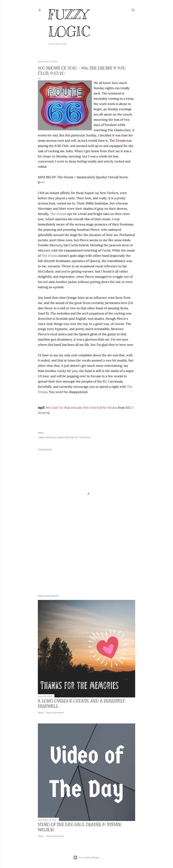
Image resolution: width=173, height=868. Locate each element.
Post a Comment (55, 713)
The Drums (58, 214)
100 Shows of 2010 (54, 437)
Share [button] (41, 433)
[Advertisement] (86, 562)
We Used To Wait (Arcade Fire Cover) (72, 408)
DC (77, 437)
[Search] (133, 9)
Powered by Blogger (86, 858)
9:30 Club (69, 437)
